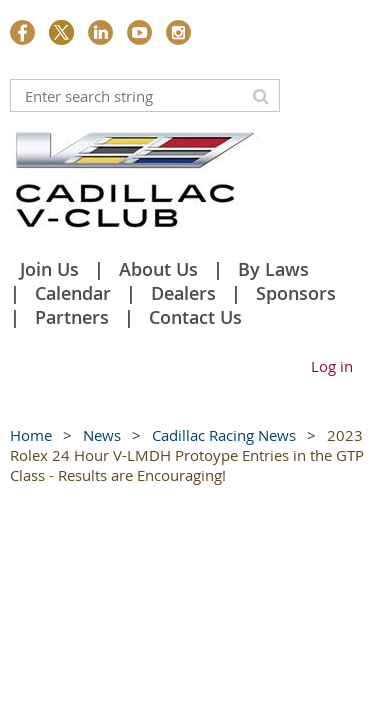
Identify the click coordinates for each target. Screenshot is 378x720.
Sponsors (296, 293)
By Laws (273, 269)
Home (31, 435)
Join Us (49, 269)
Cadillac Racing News (224, 435)
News (102, 435)
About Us (158, 269)
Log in (332, 366)
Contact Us (195, 317)
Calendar (73, 293)
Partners (72, 317)
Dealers (183, 293)
